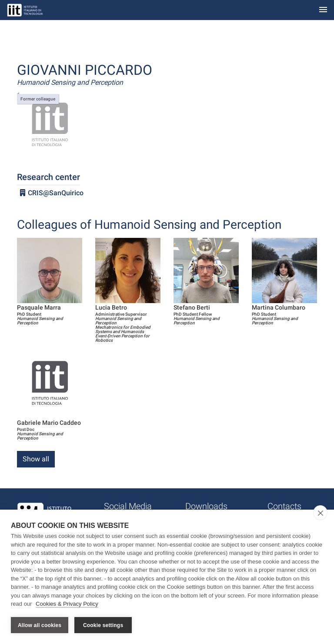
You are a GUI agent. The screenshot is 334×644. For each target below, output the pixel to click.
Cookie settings (103, 625)
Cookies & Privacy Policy (67, 604)
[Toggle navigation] (323, 10)
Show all (36, 459)
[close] (320, 513)
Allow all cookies (40, 625)
